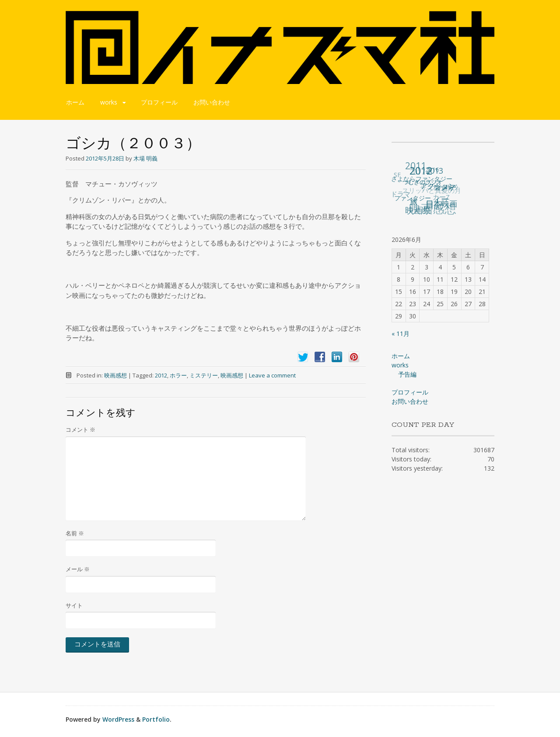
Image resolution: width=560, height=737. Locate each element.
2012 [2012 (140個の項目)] (421, 171)
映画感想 (115, 375)
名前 (75, 533)
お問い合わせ (212, 102)
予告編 (407, 374)
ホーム (75, 102)
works (109, 102)
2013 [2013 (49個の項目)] (434, 171)
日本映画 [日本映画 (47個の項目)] (441, 203)
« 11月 (401, 334)
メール (78, 569)
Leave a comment (272, 375)
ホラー (178, 375)
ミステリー (204, 375)
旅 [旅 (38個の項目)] (414, 201)
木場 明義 (145, 158)
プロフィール (159, 102)
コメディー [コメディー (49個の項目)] (445, 193)
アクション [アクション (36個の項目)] (438, 185)
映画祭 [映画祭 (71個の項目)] (419, 210)
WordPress (118, 719)
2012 (161, 375)
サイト (74, 605)
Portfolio (156, 719)
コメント (80, 430)
